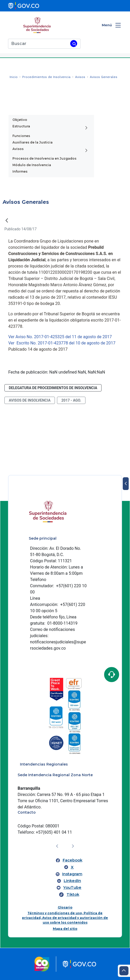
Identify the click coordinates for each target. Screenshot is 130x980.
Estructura (21, 126)
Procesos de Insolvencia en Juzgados (44, 158)
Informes (20, 171)
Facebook (73, 860)
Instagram (72, 874)
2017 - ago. (71, 400)
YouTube (72, 887)
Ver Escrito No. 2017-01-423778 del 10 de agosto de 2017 (62, 343)
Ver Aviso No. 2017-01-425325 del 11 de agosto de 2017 (60, 337)
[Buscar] (38, 44)
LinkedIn (72, 881)
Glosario (65, 907)
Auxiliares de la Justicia (32, 142)
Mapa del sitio (65, 929)
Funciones (21, 136)
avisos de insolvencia (30, 400)
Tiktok (73, 894)
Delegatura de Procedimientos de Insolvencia (53, 388)
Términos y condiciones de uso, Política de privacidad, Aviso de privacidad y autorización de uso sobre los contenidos (65, 918)
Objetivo (20, 120)
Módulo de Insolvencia (32, 165)
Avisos (18, 149)
